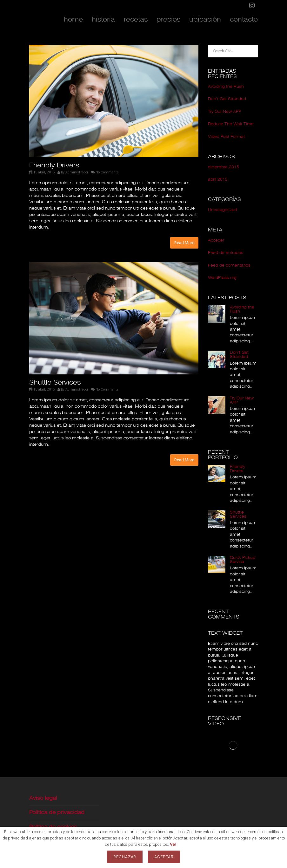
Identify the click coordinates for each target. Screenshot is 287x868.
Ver (173, 844)
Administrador (77, 172)
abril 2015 (218, 179)
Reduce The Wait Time (231, 124)
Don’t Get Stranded (227, 99)
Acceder (216, 240)
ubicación (205, 19)
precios (168, 19)
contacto (244, 19)
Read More (184, 243)
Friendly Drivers (54, 165)
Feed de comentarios (229, 265)
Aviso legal (43, 798)
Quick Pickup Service (243, 560)
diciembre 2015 (224, 167)
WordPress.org (222, 278)
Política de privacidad (57, 812)
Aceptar (164, 857)
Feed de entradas (226, 253)
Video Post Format (226, 137)
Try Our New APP (224, 112)
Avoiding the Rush (226, 87)
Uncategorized (222, 210)
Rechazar (125, 857)
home (73, 19)
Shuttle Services (55, 382)
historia (103, 19)
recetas (136, 19)
